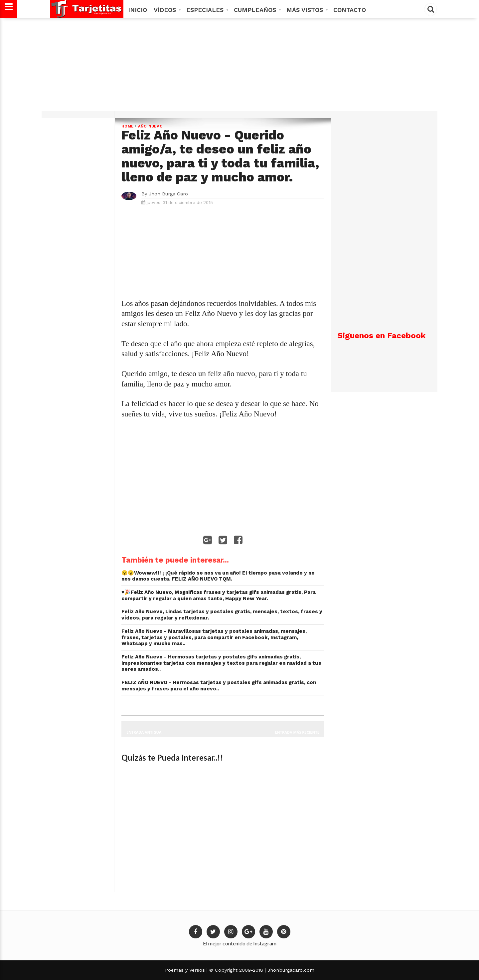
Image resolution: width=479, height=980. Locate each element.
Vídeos (167, 10)
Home (128, 126)
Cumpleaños (257, 10)
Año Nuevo (151, 126)
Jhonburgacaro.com (290, 970)
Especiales (207, 10)
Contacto (350, 10)
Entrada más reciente (297, 732)
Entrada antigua (144, 732)
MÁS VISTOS (307, 10)
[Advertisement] (239, 67)
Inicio (138, 10)
